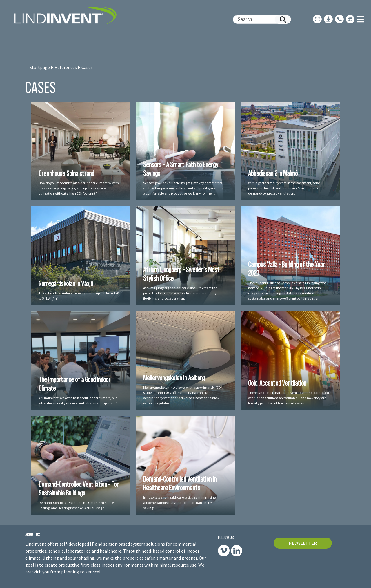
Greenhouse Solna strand (66, 173)
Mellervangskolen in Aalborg (174, 378)
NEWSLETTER (303, 543)
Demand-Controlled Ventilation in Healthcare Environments (180, 483)
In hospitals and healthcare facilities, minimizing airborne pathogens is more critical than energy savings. (179, 503)
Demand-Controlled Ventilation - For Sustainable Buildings (79, 489)
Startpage (40, 67)
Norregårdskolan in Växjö (66, 283)
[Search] (260, 19)
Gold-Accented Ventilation (277, 383)
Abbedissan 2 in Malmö (273, 173)
